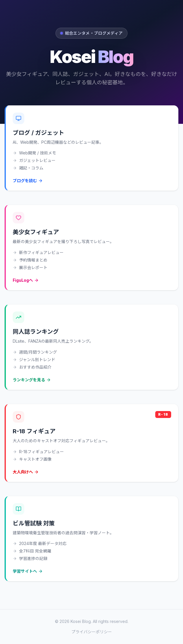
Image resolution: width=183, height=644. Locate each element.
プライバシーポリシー (92, 632)
